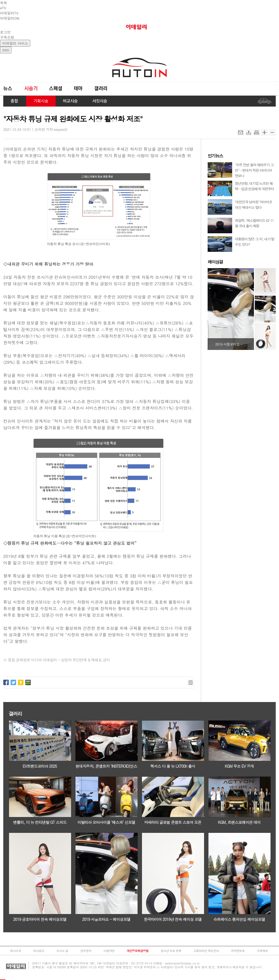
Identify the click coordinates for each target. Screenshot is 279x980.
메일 (241, 133)
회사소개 (16, 951)
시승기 (31, 89)
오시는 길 (62, 951)
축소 (272, 133)
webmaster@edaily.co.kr (182, 963)
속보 (4, 3)
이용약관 (109, 951)
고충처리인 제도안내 (206, 951)
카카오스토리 (21, 682)
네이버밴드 (28, 682)
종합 (15, 101)
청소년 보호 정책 (171, 951)
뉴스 (11, 89)
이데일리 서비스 (15, 43)
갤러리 (101, 89)
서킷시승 (100, 101)
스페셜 (56, 89)
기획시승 (41, 101)
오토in (139, 68)
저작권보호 (238, 951)
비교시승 (70, 101)
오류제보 (262, 951)
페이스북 (6, 682)
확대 (264, 133)
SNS (6, 50)
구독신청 (7, 37)
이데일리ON (10, 18)
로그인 (5, 32)
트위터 (13, 682)
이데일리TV (9, 13)
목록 (191, 683)
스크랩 (249, 133)
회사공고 (39, 951)
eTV (3, 8)
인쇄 (257, 133)
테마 (78, 89)
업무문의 (86, 951)
